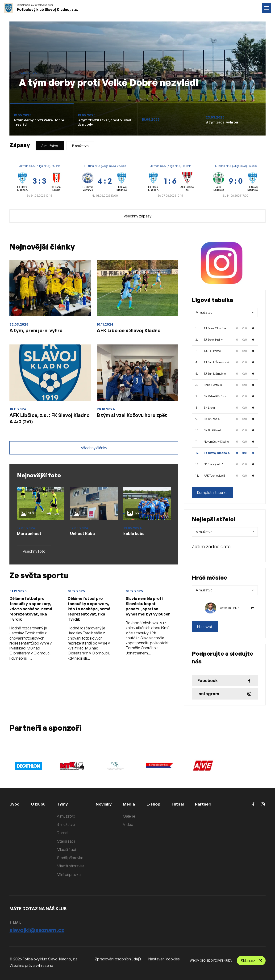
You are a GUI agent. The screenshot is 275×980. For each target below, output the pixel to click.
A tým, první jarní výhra (40, 331)
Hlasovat (205, 627)
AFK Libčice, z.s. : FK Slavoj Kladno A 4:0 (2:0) (46, 421)
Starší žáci (68, 841)
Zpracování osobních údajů (118, 959)
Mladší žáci (68, 849)
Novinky (106, 804)
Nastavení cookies (164, 959)
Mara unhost (30, 538)
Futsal (182, 804)
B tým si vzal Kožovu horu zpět (137, 417)
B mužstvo (80, 146)
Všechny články (94, 452)
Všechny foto (34, 556)
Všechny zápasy (137, 216)
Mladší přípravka (73, 866)
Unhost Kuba (83, 538)
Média (132, 804)
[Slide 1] (42, 119)
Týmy (65, 804)
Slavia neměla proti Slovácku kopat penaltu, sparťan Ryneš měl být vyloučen (146, 615)
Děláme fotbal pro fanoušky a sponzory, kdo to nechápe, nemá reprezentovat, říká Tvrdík (32, 615)
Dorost (65, 833)
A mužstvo (50, 146)
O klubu (40, 804)
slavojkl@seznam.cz (37, 930)
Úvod (15, 804)
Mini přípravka (71, 874)
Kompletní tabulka (212, 492)
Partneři (209, 804)
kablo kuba (135, 538)
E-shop (157, 804)
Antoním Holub (230, 608)
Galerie (132, 816)
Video (131, 824)
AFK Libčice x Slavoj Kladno (133, 331)
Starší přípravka (72, 858)
